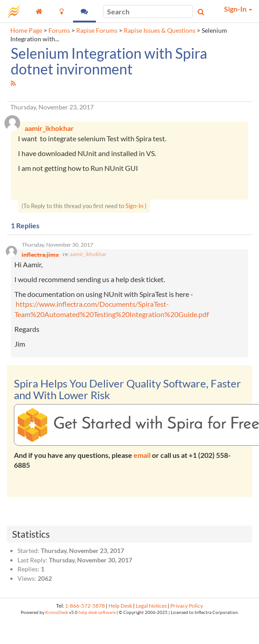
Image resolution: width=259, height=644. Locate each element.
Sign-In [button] (238, 9)
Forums (59, 30)
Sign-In (134, 206)
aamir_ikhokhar (88, 254)
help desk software (97, 612)
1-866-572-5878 (85, 606)
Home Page (26, 30)
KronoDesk (57, 612)
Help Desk (120, 606)
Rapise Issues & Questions (160, 30)
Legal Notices (151, 606)
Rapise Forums (97, 30)
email (142, 455)
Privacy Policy (187, 606)
